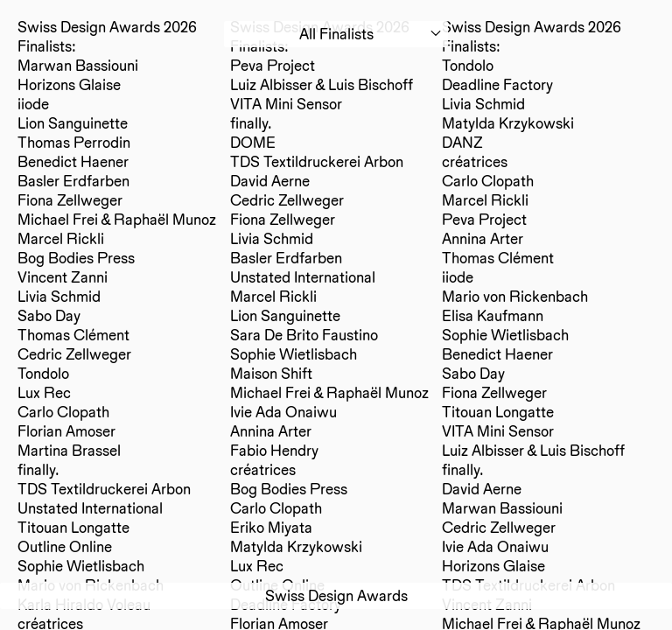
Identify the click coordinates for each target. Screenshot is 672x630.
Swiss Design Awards (336, 595)
